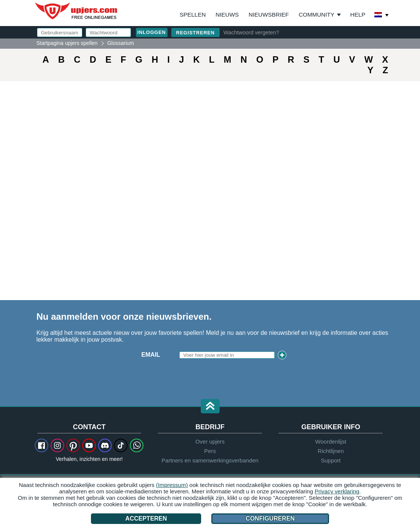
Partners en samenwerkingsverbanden (210, 460)
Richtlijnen (331, 451)
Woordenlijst (331, 441)
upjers (77, 11)
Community (316, 15)
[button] (210, 407)
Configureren (270, 518)
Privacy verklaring (337, 491)
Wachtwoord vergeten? (251, 32)
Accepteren (146, 518)
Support (331, 460)
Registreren (195, 33)
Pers (210, 451)
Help (358, 15)
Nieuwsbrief (269, 15)
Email (151, 355)
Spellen (193, 15)
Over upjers (210, 441)
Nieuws (227, 15)
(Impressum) (172, 485)
